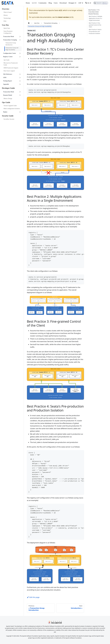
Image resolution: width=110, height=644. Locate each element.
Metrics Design (8, 99)
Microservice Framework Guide (11, 64)
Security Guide (8, 116)
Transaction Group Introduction (11, 44)
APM (5, 78)
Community (42, 3)
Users (56, 3)
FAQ (5, 21)
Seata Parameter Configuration (8, 32)
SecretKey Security (9, 119)
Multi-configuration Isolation (12, 109)
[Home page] (29, 23)
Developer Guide (8, 88)
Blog (50, 3)
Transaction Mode (9, 37)
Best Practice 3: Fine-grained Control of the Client (95, 25)
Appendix (6, 84)
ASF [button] (80, 3)
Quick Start (7, 28)
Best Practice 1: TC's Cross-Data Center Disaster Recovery (94, 12)
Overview (6, 9)
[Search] (101, 3)
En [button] (87, 3)
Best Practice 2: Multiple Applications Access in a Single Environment (96, 18)
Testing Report (8, 81)
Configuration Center (10, 53)
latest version (63, 17)
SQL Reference (8, 74)
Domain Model (8, 95)
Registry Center (8, 57)
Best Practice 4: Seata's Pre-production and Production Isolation (95, 31)
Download (63, 3)
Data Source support (9, 71)
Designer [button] (72, 3)
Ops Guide (6, 102)
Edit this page (33, 597)
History (6, 15)
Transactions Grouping (10, 40)
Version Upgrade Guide (10, 106)
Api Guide (6, 60)
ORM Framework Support (11, 68)
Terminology (7, 18)
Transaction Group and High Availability (12, 49)
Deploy (5, 112)
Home (28, 3)
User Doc (5, 25)
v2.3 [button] (33, 3)
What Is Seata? (8, 12)
